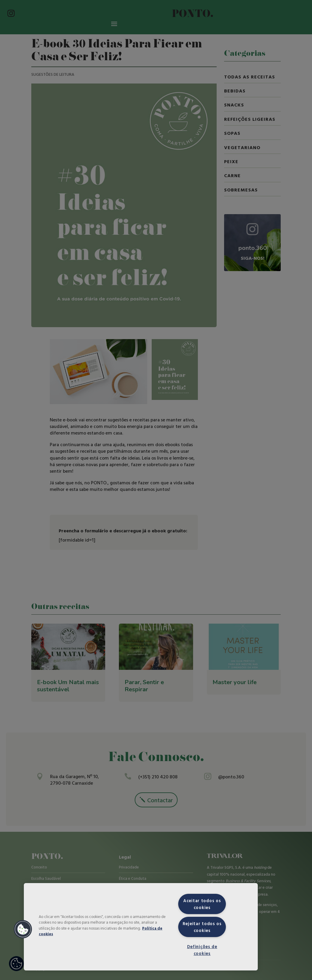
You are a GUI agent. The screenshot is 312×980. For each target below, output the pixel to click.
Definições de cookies (202, 950)
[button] (23, 929)
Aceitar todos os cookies (202, 904)
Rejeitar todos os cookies (202, 927)
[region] (141, 927)
